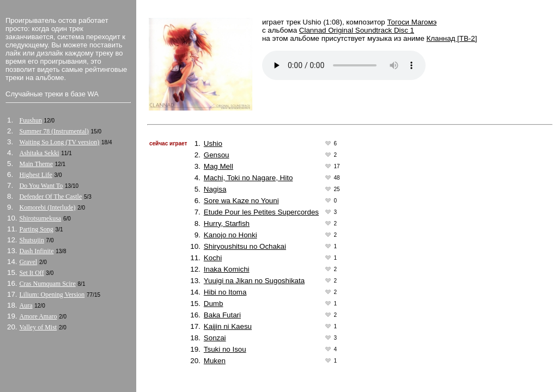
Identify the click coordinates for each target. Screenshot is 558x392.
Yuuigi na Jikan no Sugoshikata (254, 281)
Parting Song (37, 229)
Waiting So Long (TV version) (60, 142)
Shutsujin (32, 240)
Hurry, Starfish (227, 223)
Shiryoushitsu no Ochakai (245, 246)
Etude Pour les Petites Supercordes (261, 212)
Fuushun (31, 120)
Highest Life (36, 175)
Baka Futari (222, 315)
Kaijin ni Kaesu (228, 326)
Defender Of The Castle (51, 197)
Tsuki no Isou (225, 349)
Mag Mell (219, 166)
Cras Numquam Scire (48, 284)
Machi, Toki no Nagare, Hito (248, 178)
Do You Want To (41, 186)
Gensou (217, 155)
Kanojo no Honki (231, 235)
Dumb (214, 304)
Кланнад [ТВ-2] (452, 38)
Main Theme (36, 164)
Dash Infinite (37, 251)
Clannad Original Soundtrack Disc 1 (357, 30)
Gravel (29, 262)
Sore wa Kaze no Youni (241, 201)
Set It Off (32, 273)
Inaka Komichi (227, 269)
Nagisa (215, 189)
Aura (26, 305)
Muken (215, 361)
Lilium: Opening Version (52, 295)
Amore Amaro (38, 316)
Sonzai (215, 338)
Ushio (213, 143)
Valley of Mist (38, 327)
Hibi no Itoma (225, 292)
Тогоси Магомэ (412, 22)
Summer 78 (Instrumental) (54, 131)
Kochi (213, 258)
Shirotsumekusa (41, 218)
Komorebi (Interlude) (48, 207)
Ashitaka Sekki (40, 153)
